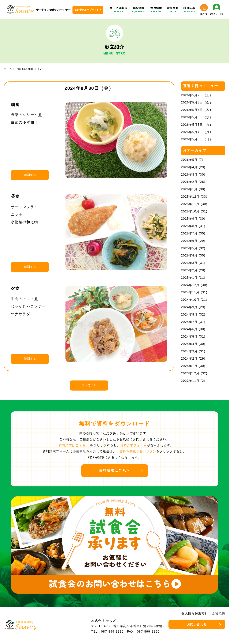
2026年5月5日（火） (197, 125)
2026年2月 (189, 182)
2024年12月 (190, 285)
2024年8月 (189, 315)
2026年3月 (189, 175)
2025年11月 (190, 204)
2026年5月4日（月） (197, 132)
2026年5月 (189, 160)
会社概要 (219, 613)
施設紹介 (139, 10)
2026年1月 (189, 189)
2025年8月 (189, 226)
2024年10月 (190, 300)
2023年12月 (190, 373)
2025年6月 (189, 241)
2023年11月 (190, 381)
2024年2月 (189, 359)
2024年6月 (189, 329)
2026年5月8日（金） (197, 102)
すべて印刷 (89, 385)
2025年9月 (189, 219)
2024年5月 (189, 337)
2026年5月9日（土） (197, 95)
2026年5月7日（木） (197, 110)
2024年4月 (189, 344)
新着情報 (173, 10)
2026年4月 (189, 167)
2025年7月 (189, 233)
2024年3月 (189, 351)
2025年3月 (189, 263)
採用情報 (156, 10)
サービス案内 (119, 10)
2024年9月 (189, 307)
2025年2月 (189, 270)
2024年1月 (189, 366)
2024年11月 (190, 292)
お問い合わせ (197, 624)
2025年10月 (190, 211)
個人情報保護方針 (195, 613)
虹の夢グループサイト (87, 10)
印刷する (30, 175)
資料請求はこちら (114, 471)
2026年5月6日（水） (197, 117)
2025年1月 (189, 278)
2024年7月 (189, 322)
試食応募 (189, 10)
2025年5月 (189, 248)
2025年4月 (189, 255)
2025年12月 (190, 197)
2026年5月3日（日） (197, 139)
